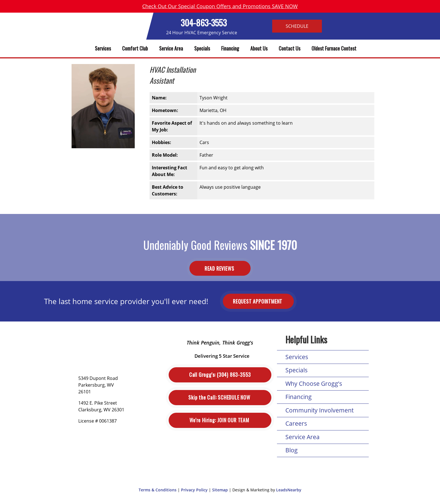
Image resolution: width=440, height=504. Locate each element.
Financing (230, 48)
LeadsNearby (289, 490)
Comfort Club (135, 48)
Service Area (171, 48)
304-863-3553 (204, 23)
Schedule (297, 26)
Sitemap (220, 490)
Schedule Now (220, 397)
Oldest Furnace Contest (334, 48)
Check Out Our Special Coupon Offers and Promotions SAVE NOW (220, 6)
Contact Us (289, 48)
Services (103, 48)
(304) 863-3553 (220, 375)
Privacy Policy (194, 490)
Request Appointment (258, 301)
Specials (202, 48)
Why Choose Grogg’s (314, 384)
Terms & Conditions (158, 490)
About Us (259, 48)
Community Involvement (319, 410)
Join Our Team (220, 420)
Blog (292, 450)
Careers (296, 423)
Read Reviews (220, 268)
